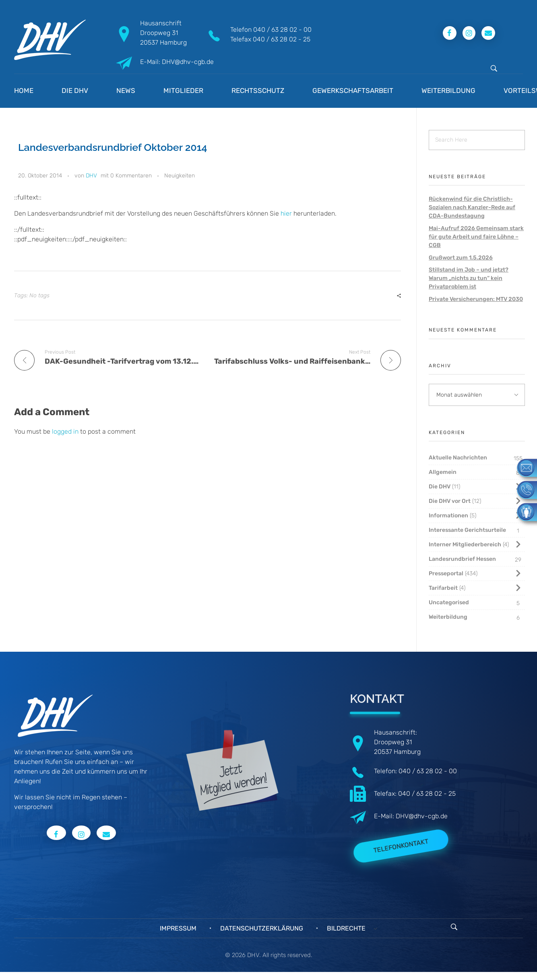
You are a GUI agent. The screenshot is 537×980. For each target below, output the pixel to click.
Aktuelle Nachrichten (458, 458)
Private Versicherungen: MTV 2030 (476, 299)
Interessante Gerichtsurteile (467, 530)
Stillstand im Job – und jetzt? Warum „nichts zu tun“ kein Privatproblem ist (469, 278)
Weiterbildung (448, 617)
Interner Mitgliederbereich (465, 545)
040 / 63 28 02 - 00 (282, 30)
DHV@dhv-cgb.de (422, 816)
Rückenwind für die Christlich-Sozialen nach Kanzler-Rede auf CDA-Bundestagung (472, 207)
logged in (66, 431)
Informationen (448, 516)
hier (286, 213)
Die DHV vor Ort (450, 501)
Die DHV (440, 487)
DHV (91, 176)
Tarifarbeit (443, 588)
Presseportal (446, 573)
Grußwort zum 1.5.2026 (461, 258)
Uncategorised (449, 602)
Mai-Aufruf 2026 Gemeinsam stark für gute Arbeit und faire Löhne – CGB (476, 237)
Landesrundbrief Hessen (462, 559)
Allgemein (443, 472)
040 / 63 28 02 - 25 (282, 39)
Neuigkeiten (180, 176)
